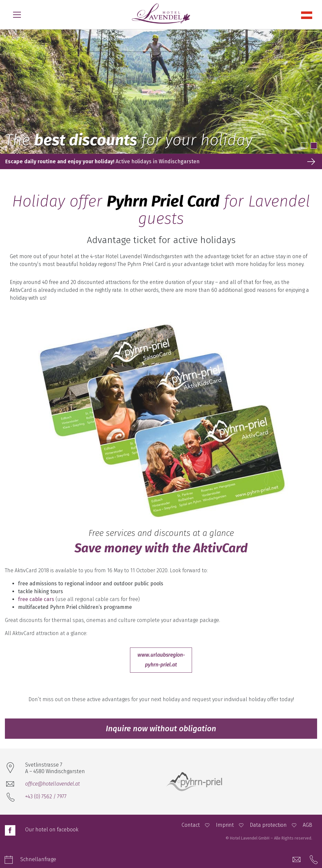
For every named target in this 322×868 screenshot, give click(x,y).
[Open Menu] (17, 15)
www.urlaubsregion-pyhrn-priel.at (161, 660)
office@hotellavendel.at (52, 784)
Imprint (225, 825)
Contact (191, 825)
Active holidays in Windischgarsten (102, 161)
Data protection (268, 825)
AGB (307, 825)
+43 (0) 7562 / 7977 (46, 797)
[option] (161, 92)
